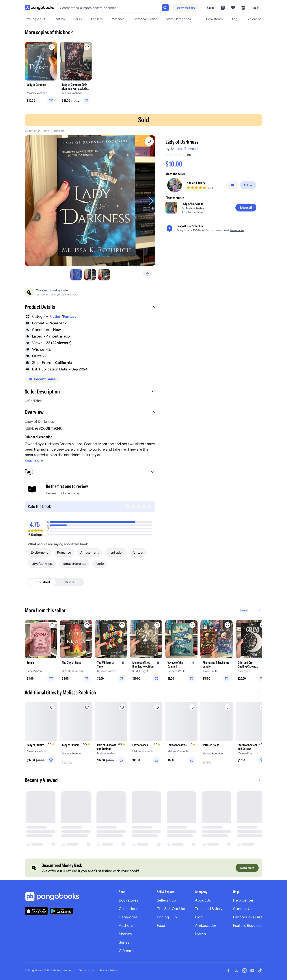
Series (124, 942)
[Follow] (248, 185)
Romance (118, 19)
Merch (200, 934)
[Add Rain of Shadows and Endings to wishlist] (122, 707)
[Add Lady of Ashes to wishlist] (157, 707)
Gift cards (127, 951)
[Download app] (186, 8)
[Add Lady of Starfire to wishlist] (52, 707)
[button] (90, 307)
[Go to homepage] (39, 8)
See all (244, 610)
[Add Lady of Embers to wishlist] (87, 707)
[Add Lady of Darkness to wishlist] (149, 141)
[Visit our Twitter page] (236, 970)
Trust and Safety (209, 909)
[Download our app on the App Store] (36, 911)
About (210, 8)
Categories (31, 131)
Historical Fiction (145, 19)
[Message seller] (232, 185)
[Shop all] (246, 208)
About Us (203, 900)
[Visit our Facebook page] (228, 970)
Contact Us (243, 909)
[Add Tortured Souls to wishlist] (228, 707)
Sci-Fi (78, 19)
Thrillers (96, 19)
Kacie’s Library (196, 183)
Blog (234, 19)
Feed (161, 925)
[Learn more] (247, 868)
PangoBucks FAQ (248, 917)
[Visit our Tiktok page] (260, 970)
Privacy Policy (108, 970)
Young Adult (36, 19)
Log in (256, 8)
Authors (126, 925)
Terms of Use (87, 970)
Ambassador (206, 925)
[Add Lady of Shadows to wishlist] (192, 707)
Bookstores (214, 19)
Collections (128, 909)
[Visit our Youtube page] (252, 970)
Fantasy (59, 19)
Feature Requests (248, 925)
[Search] (165, 8)
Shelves (125, 934)
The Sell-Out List (171, 909)
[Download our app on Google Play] (61, 911)
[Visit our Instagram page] (244, 970)
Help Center (243, 900)
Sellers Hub (166, 900)
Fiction (45, 131)
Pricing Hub (167, 917)
